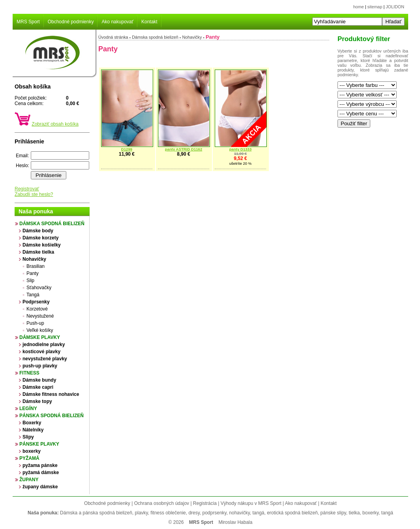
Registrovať (27, 189)
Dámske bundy (39, 380)
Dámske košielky (42, 245)
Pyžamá (29, 458)
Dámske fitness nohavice (51, 394)
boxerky (32, 451)
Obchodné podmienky (71, 22)
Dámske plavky (40, 337)
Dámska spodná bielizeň (52, 224)
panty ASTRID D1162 (184, 149)
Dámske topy (37, 401)
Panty (33, 273)
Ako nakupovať (117, 22)
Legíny (28, 409)
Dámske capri (38, 387)
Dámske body (38, 231)
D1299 (127, 149)
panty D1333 (241, 149)
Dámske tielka (38, 252)
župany (29, 480)
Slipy (28, 437)
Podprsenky (36, 302)
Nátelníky (33, 430)
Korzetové (37, 309)
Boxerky (32, 423)
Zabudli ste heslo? (34, 194)
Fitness (29, 373)
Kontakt (149, 22)
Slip (30, 281)
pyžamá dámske (41, 473)
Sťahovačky (39, 288)
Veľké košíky (40, 330)
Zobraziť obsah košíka (55, 124)
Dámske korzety (40, 238)
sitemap (375, 7)
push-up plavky (40, 366)
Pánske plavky (39, 444)
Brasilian (36, 266)
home (359, 7)
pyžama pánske (40, 465)
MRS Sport (28, 22)
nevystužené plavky (45, 359)
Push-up (35, 323)
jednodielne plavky (44, 345)
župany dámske (40, 487)
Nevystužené (40, 316)
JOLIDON (395, 7)
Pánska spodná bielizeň (52, 416)
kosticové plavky (41, 352)
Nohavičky (34, 259)
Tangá (33, 295)
